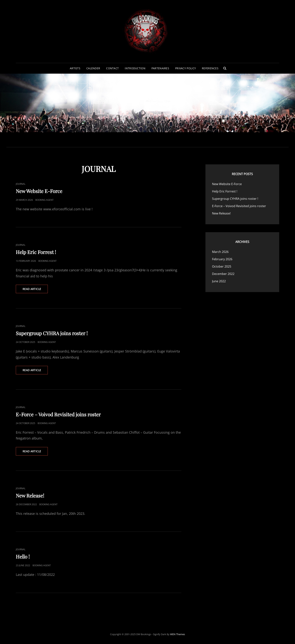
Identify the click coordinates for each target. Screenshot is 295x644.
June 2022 (219, 281)
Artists (75, 68)
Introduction (135, 68)
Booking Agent (44, 200)
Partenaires (160, 68)
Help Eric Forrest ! (36, 252)
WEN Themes (178, 634)
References (210, 68)
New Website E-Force (39, 191)
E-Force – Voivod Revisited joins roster (58, 414)
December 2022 (223, 274)
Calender (93, 68)
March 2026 (220, 252)
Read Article (35, 290)
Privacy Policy (186, 68)
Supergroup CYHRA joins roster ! (52, 333)
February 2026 (222, 259)
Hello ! (23, 557)
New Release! (30, 496)
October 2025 (222, 266)
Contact (112, 68)
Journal (21, 184)
